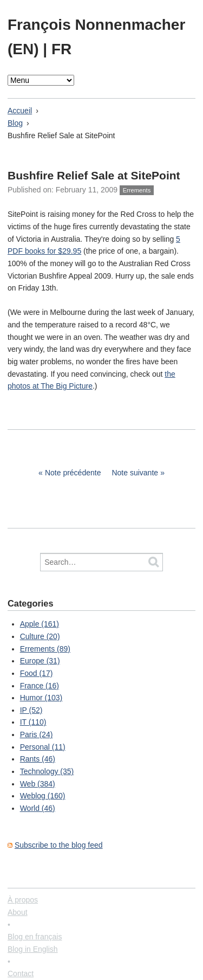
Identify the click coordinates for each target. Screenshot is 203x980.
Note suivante (135, 473)
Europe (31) (40, 661)
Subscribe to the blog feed (59, 845)
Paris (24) (37, 734)
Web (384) (38, 784)
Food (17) (37, 673)
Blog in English (33, 949)
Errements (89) (45, 649)
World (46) (38, 808)
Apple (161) (40, 624)
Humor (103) (41, 698)
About (18, 912)
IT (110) (33, 722)
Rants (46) (38, 759)
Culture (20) (40, 636)
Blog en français (35, 937)
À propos (23, 900)
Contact (21, 973)
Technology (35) (47, 771)
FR (61, 49)
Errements (137, 190)
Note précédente (73, 473)
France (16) (40, 686)
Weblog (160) (43, 796)
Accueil (20, 111)
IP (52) (31, 710)
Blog (15, 123)
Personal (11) (43, 747)
